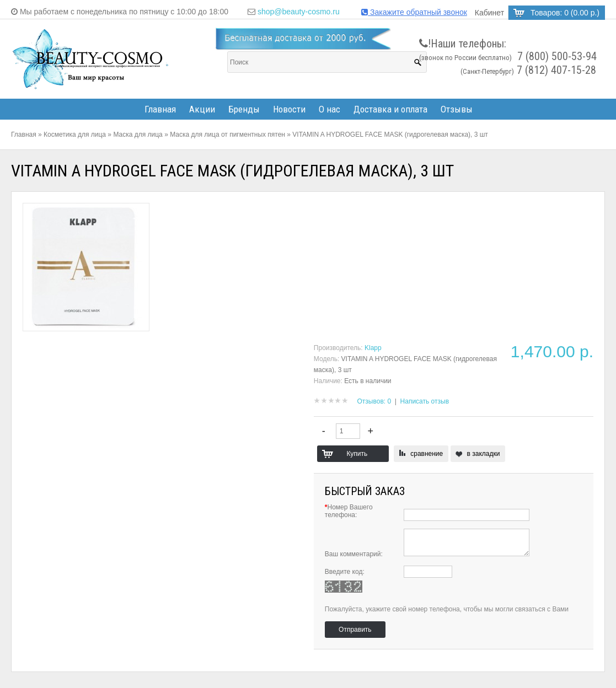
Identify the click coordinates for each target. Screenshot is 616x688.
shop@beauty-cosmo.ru (299, 12)
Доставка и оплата (390, 109)
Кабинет (489, 13)
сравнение (427, 454)
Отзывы (457, 109)
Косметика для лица (75, 135)
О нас (330, 109)
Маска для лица (138, 135)
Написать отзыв (425, 401)
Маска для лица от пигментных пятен (227, 135)
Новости (289, 109)
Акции (202, 109)
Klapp (373, 348)
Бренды (244, 109)
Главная (160, 109)
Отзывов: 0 (374, 401)
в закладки (484, 454)
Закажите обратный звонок (414, 12)
